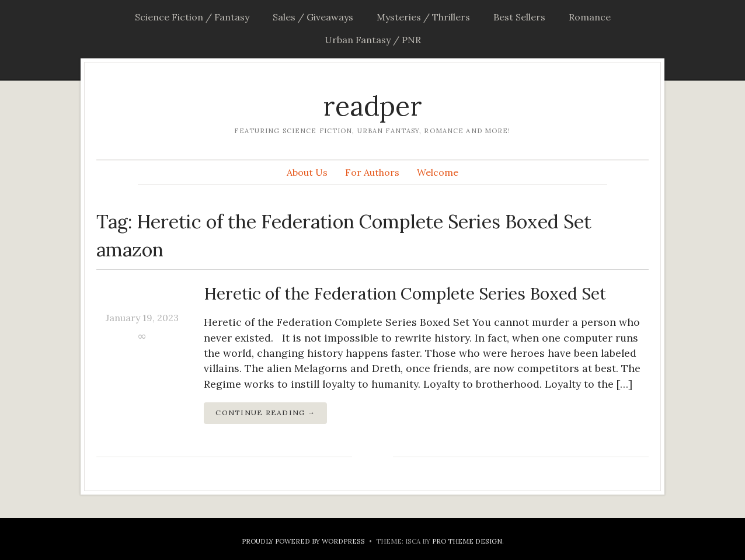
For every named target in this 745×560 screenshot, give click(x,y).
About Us (307, 172)
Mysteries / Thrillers (423, 17)
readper (372, 106)
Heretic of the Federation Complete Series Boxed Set (405, 294)
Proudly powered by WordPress (303, 541)
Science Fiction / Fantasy (192, 17)
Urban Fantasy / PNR (373, 40)
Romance (590, 17)
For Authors (372, 172)
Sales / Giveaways (313, 17)
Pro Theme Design (467, 541)
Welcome (438, 172)
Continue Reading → (265, 413)
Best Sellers (519, 17)
